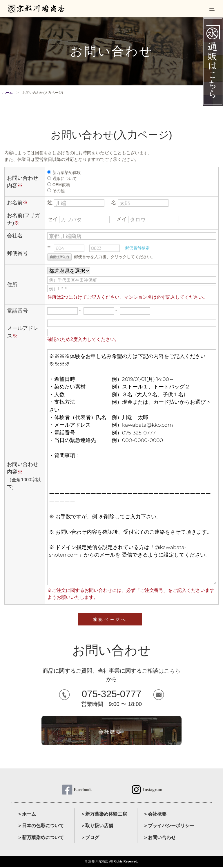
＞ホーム (27, 815)
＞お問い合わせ (159, 839)
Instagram (153, 790)
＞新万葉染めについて (41, 839)
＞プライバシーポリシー (169, 827)
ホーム (8, 93)
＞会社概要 (155, 815)
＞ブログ (90, 839)
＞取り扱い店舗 (97, 827)
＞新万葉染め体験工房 (104, 815)
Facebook (83, 790)
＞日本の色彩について (41, 827)
